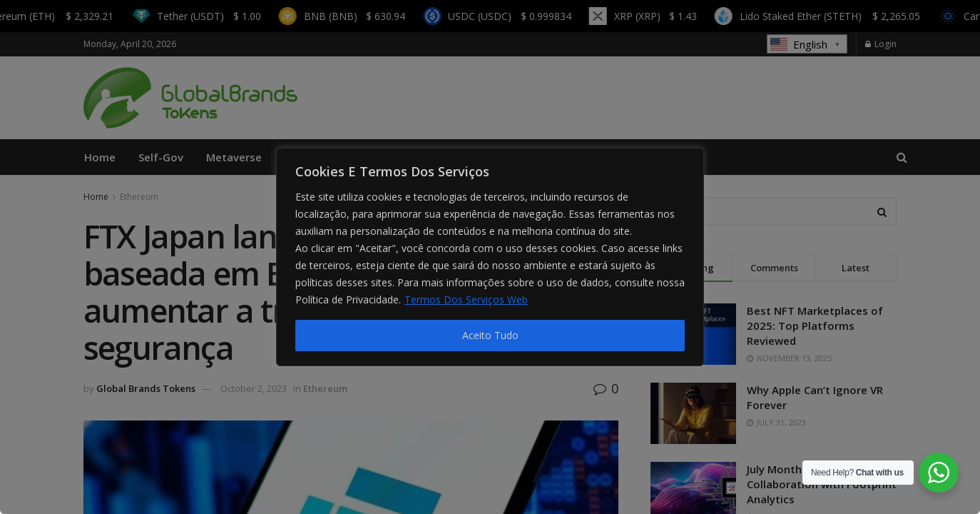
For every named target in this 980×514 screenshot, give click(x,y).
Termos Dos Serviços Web (466, 299)
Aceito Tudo (490, 335)
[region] (490, 257)
